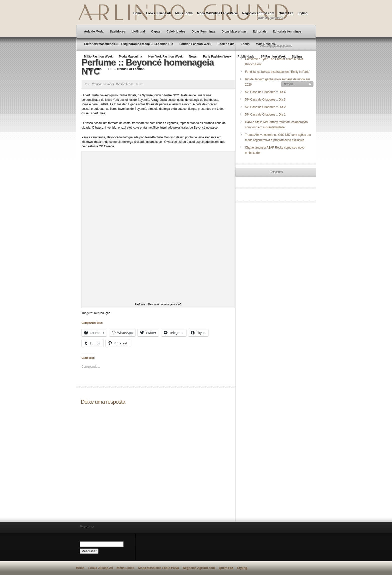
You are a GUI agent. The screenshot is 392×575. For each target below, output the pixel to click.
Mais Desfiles (265, 44)
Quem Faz (286, 13)
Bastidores (117, 32)
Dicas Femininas (203, 32)
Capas (156, 32)
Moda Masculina (130, 57)
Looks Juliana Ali (158, 13)
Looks (245, 44)
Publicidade (246, 57)
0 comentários (124, 84)
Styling (302, 13)
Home (137, 13)
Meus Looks (184, 13)
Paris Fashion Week (217, 57)
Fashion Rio (165, 44)
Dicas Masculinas (234, 32)
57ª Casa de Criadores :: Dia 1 (265, 115)
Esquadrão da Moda (135, 44)
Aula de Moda (94, 32)
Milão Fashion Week (98, 57)
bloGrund (138, 32)
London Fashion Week (195, 44)
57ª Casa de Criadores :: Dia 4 (265, 92)
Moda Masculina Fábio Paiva (217, 13)
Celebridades (176, 32)
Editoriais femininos (287, 32)
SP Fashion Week (273, 57)
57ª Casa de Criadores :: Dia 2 (265, 107)
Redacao (97, 84)
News (193, 57)
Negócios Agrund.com (258, 13)
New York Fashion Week (165, 57)
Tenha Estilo (93, 69)
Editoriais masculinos (99, 44)
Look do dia (226, 44)
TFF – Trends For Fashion (126, 69)
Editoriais (260, 32)
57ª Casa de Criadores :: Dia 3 (265, 100)
